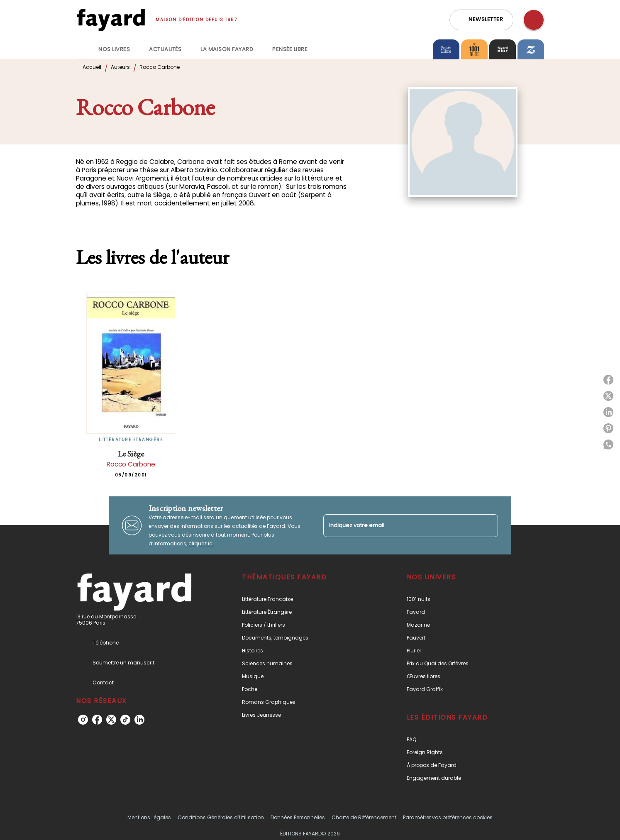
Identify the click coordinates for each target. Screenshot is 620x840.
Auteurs (120, 67)
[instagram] (83, 720)
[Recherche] (534, 20)
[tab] (85, 49)
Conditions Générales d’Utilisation (221, 817)
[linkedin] (139, 720)
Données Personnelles (298, 817)
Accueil (92, 67)
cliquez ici (201, 543)
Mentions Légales (149, 817)
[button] (481, 20)
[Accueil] (111, 20)
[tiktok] (125, 720)
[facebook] (97, 720)
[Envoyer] (488, 525)
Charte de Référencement (364, 817)
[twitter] (111, 720)
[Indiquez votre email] (400, 526)
